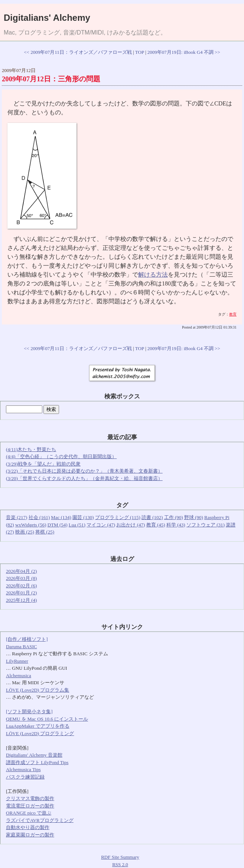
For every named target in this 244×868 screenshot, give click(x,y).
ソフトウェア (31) (206, 525)
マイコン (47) (101, 525)
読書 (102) (152, 517)
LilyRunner (17, 661)
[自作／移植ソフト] (27, 639)
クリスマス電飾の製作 (30, 798)
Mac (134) (61, 517)
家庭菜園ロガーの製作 (30, 835)
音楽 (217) (17, 517)
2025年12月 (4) (21, 600)
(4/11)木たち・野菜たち (31, 449)
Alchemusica (19, 676)
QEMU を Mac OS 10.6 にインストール (47, 719)
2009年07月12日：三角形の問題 (51, 79)
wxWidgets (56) (31, 525)
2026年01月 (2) (21, 593)
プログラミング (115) (118, 517)
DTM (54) (58, 525)
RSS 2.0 (120, 864)
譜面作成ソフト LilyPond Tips (37, 762)
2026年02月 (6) (21, 586)
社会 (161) (39, 517)
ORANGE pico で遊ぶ (29, 813)
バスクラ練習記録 (25, 777)
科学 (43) (176, 525)
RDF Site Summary (120, 857)
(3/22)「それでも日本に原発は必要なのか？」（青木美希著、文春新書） (84, 471)
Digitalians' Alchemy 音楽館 (34, 755)
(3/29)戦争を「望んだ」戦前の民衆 (43, 464)
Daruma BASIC (21, 647)
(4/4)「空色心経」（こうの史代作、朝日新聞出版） (61, 456)
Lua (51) (77, 525)
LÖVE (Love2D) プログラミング (40, 733)
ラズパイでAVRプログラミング (40, 820)
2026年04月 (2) (21, 571)
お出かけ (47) (131, 525)
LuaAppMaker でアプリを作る (38, 726)
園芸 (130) (83, 517)
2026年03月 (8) (21, 578)
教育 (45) (156, 525)
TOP (140, 52)
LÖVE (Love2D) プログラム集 (38, 690)
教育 (233, 314)
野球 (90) (194, 517)
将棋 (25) (45, 532)
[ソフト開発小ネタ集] (29, 712)
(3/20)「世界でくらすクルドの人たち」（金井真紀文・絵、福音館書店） (84, 478)
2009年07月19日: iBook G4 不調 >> (184, 52)
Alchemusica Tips (23, 769)
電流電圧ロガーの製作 (30, 806)
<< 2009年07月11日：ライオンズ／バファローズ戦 (78, 52)
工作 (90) (174, 517)
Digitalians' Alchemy (47, 18)
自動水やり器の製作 (28, 827)
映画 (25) (25, 532)
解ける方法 (153, 275)
